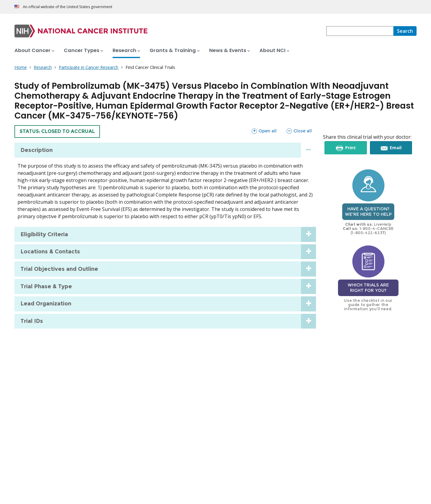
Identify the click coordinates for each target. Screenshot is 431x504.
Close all (299, 131)
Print (350, 148)
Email (395, 148)
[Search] (405, 31)
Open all (264, 131)
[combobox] (360, 31)
